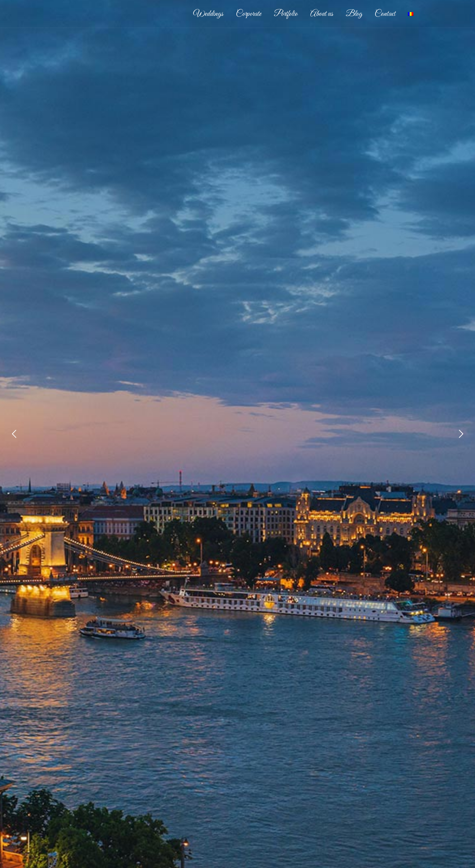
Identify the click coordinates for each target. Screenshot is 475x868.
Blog (354, 14)
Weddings (208, 14)
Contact (385, 14)
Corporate (249, 14)
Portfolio (286, 14)
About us (322, 14)
